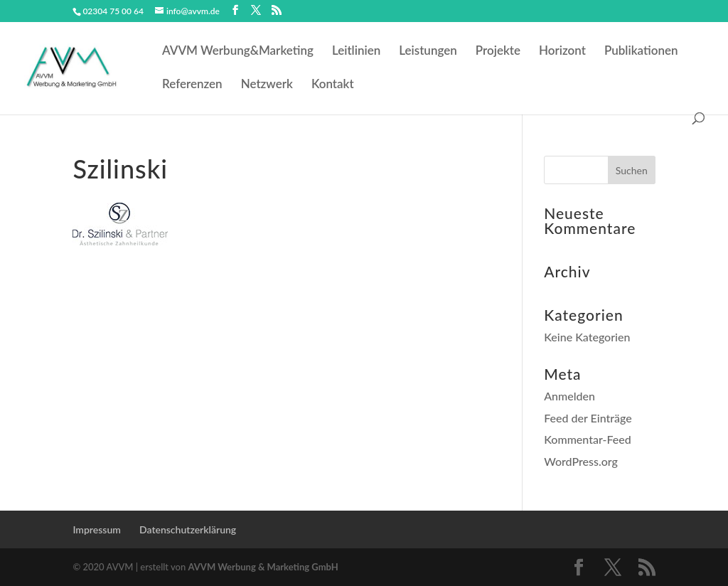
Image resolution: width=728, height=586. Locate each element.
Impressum (97, 529)
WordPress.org (581, 461)
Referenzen (192, 85)
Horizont (562, 52)
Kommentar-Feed (588, 439)
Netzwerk (267, 85)
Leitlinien (356, 52)
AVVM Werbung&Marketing (238, 52)
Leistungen (428, 52)
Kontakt (333, 85)
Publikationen (641, 52)
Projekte (498, 52)
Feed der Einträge (588, 418)
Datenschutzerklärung (188, 529)
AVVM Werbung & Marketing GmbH (263, 567)
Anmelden (569, 396)
